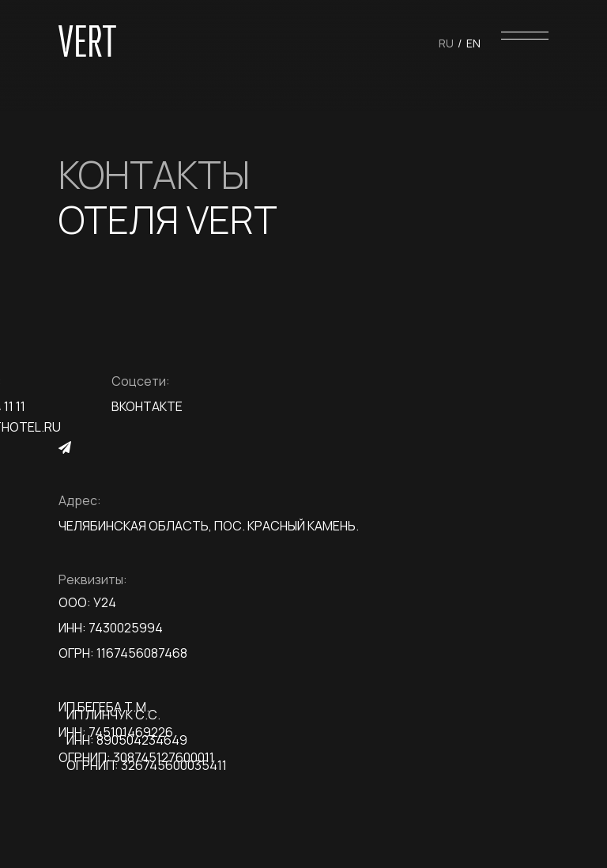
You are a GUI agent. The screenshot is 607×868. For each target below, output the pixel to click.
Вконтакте (147, 406)
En (473, 43)
